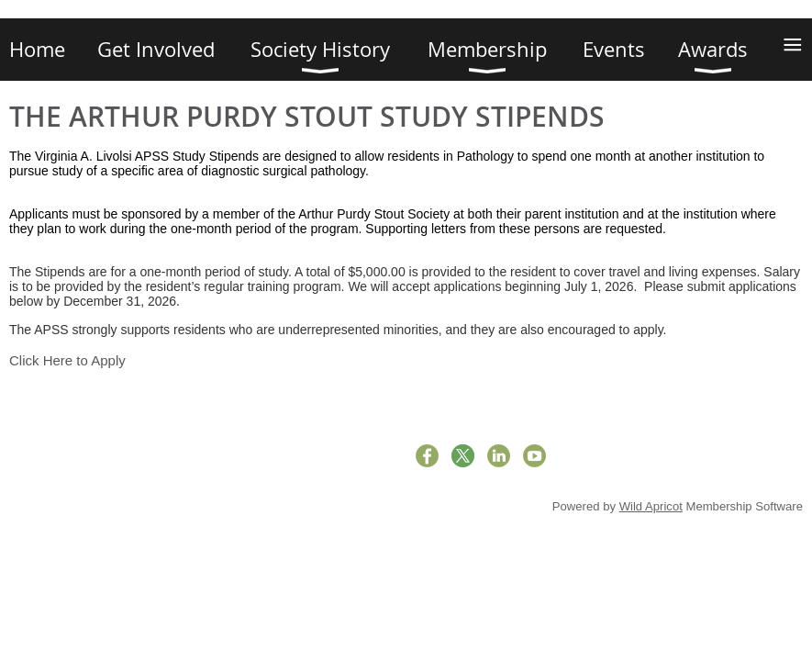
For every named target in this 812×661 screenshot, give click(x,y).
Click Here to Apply (67, 360)
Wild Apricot (651, 506)
